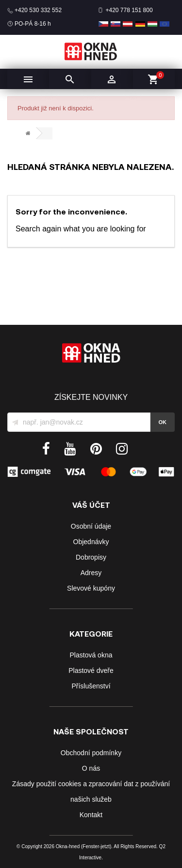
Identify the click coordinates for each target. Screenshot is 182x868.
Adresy (91, 573)
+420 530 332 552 (38, 10)
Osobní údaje (91, 526)
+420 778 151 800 (129, 10)
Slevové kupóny (91, 588)
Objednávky (91, 542)
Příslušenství (91, 686)
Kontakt (91, 815)
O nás (91, 768)
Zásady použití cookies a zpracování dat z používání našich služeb (91, 792)
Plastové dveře (91, 670)
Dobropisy (91, 557)
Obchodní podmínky (91, 753)
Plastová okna (91, 655)
